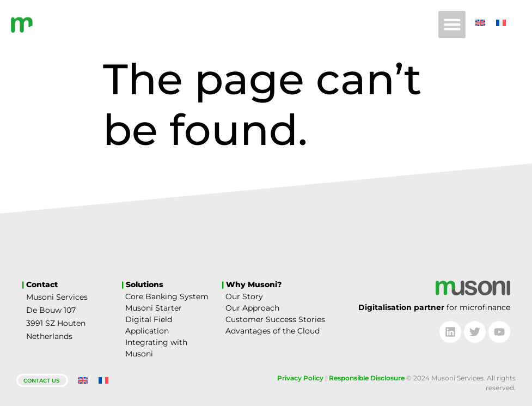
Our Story (244, 296)
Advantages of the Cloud (273, 331)
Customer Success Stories (275, 319)
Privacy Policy (300, 378)
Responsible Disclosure (367, 378)
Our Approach (252, 308)
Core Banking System (167, 296)
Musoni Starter (154, 308)
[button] (452, 25)
